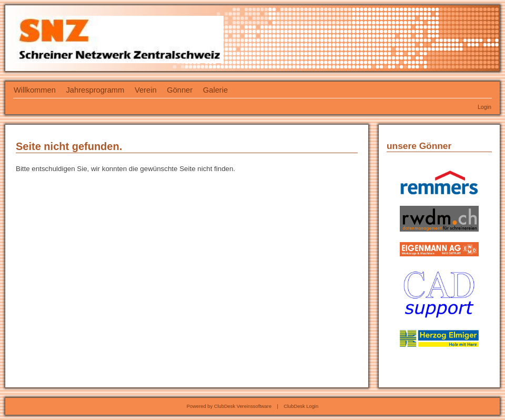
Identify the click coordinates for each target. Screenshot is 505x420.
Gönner (180, 90)
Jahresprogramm (95, 90)
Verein (146, 90)
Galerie (215, 90)
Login (484, 107)
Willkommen (35, 90)
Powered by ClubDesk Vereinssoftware (229, 406)
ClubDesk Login (301, 406)
